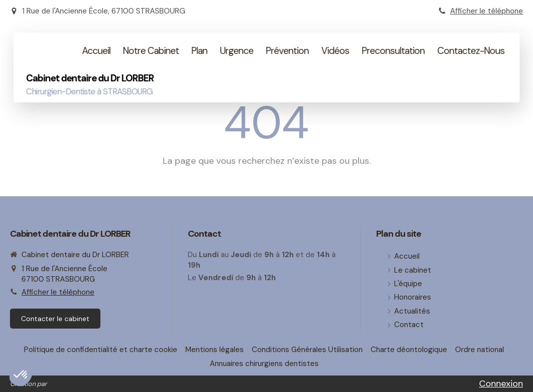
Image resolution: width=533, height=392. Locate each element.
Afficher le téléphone (487, 11)
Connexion (501, 384)
